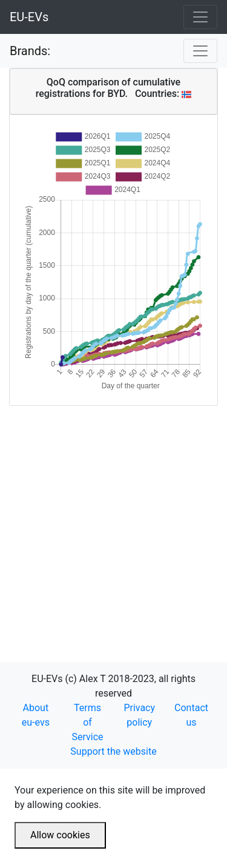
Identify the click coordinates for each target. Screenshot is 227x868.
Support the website (113, 751)
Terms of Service (88, 722)
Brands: (30, 51)
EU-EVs (29, 17)
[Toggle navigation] (200, 17)
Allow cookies (60, 835)
